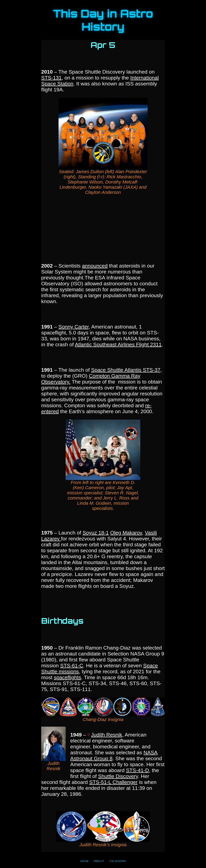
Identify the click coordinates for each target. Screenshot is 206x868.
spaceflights (68, 677)
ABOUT (99, 861)
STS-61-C (72, 666)
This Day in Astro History (103, 20)
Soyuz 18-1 (96, 533)
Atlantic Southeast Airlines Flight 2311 (118, 344)
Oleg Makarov (126, 533)
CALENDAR (118, 861)
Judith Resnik (107, 735)
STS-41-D (138, 770)
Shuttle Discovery (118, 776)
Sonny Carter (73, 327)
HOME (84, 861)
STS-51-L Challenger (113, 782)
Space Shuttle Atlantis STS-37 (126, 370)
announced (95, 266)
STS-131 (51, 78)
